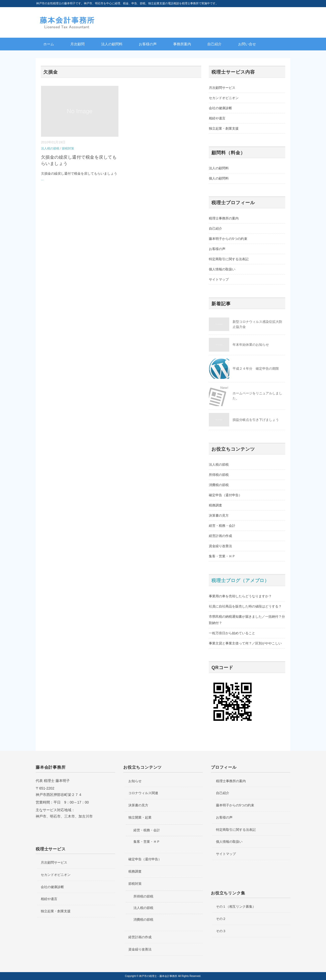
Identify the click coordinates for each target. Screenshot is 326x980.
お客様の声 (148, 44)
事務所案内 (182, 44)
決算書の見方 (219, 515)
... (42, 179)
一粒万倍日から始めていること (232, 633)
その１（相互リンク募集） (236, 907)
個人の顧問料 (219, 178)
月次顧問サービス (222, 88)
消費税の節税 (219, 485)
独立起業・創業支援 (224, 128)
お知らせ (135, 781)
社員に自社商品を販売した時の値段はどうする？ (245, 606)
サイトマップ (219, 279)
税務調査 (215, 505)
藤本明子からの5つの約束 (228, 239)
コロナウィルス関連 (143, 793)
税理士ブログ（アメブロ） (240, 581)
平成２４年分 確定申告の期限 (256, 369)
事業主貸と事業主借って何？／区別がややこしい (245, 643)
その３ (221, 931)
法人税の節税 (50, 148)
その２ (221, 919)
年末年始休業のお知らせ (251, 345)
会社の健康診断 (220, 108)
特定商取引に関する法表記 (229, 259)
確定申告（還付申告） (225, 495)
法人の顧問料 (112, 44)
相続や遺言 (217, 118)
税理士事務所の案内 (224, 218)
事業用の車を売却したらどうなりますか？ (240, 596)
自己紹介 (214, 44)
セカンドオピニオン (224, 98)
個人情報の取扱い (222, 269)
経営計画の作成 (220, 536)
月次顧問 (77, 44)
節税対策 (68, 148)
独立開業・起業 (140, 817)
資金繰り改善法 (220, 546)
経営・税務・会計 (222, 526)
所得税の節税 (219, 475)
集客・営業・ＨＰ (222, 556)
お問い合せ (247, 44)
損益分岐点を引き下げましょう (256, 420)
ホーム (49, 44)
